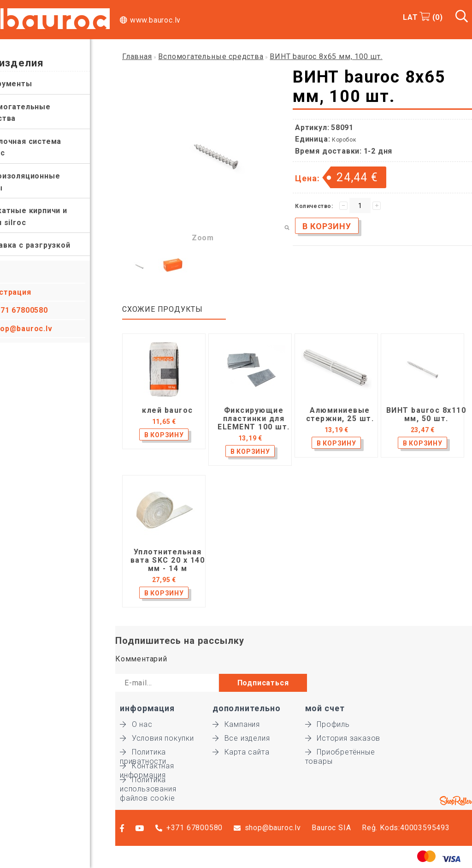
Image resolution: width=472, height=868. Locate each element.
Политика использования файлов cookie (148, 780)
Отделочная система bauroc (45, 147)
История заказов (343, 738)
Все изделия (241, 738)
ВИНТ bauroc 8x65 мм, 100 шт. (326, 56)
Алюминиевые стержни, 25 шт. (340, 415)
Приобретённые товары (340, 752)
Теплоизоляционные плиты (45, 182)
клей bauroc (168, 410)
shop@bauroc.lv (47, 329)
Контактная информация (147, 766)
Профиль (327, 724)
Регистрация (31, 292)
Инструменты (31, 84)
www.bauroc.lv (155, 20)
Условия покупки (157, 738)
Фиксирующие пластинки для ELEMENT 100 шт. (254, 419)
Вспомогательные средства (40, 113)
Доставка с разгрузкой (50, 245)
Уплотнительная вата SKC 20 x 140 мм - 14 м (168, 560)
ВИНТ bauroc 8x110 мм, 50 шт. (426, 415)
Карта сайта (241, 752)
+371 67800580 (45, 310)
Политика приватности (143, 752)
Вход (15, 274)
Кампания (236, 724)
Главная (137, 56)
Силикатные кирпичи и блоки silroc (48, 217)
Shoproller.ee (456, 801)
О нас (136, 724)
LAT (410, 17)
